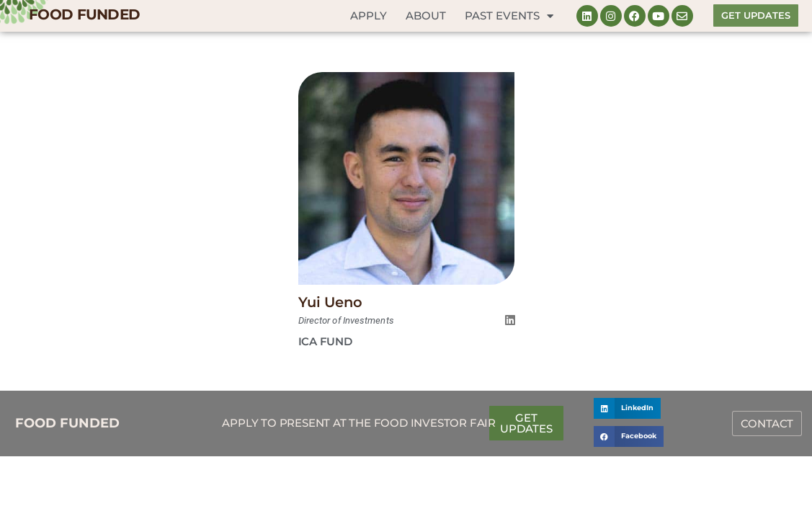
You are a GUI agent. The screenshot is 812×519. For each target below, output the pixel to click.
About (426, 15)
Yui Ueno (330, 302)
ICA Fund (325, 341)
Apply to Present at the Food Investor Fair (359, 423)
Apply (369, 15)
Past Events (509, 16)
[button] (627, 408)
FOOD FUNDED (84, 14)
